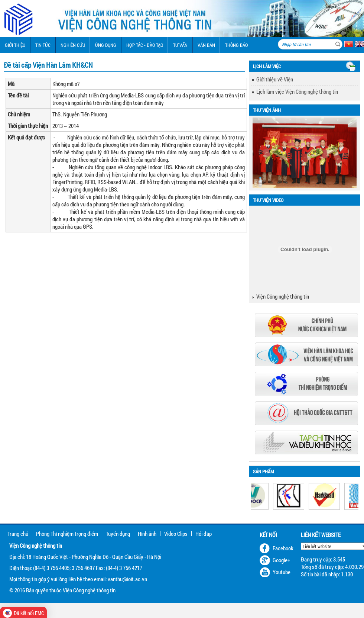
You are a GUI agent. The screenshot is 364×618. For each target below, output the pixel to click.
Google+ (282, 560)
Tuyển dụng (118, 534)
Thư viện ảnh (267, 110)
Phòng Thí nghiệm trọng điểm (67, 534)
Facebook (283, 548)
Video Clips (176, 534)
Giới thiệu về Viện (275, 79)
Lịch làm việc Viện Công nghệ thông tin (297, 91)
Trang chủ (18, 534)
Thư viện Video (268, 200)
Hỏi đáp (204, 534)
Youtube (282, 572)
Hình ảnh (147, 534)
